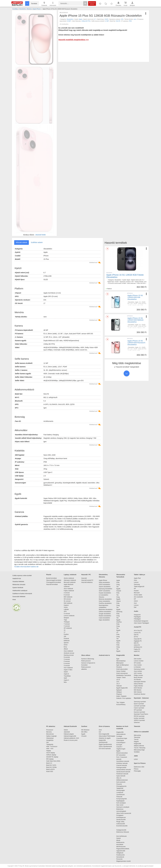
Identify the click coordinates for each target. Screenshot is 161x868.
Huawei (119, 591)
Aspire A (66, 680)
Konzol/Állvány (121, 705)
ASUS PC (137, 645)
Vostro (66, 607)
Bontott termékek (51, 578)
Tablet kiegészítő (139, 587)
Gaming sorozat (69, 655)
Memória (49, 732)
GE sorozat (68, 599)
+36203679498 (40, 235)
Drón (100, 730)
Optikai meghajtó (51, 736)
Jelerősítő (67, 732)
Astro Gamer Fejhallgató (141, 623)
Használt (84, 578)
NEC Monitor (138, 692)
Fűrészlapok (121, 740)
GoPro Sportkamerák (105, 747)
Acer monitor (138, 665)
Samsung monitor (139, 669)
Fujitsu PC (137, 649)
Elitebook (67, 641)
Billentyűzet (120, 663)
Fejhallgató (137, 617)
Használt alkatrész (87, 582)
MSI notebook (68, 597)
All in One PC (138, 631)
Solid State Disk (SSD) (53, 761)
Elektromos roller (139, 767)
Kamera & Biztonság (88, 659)
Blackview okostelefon (106, 610)
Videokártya (50, 738)
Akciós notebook (69, 578)
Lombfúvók (120, 793)
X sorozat (67, 659)
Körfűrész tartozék (122, 763)
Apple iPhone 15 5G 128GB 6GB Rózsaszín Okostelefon (136, 343)
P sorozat (67, 661)
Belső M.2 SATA (51, 765)
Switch (66, 672)
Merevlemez (50, 734)
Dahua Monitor (138, 684)
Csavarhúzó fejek (123, 738)
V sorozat (67, 626)
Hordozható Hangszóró (141, 621)
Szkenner (137, 722)
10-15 (118, 680)
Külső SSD (50, 771)
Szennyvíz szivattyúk (123, 807)
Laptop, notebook (70, 575)
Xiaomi (119, 601)
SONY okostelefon (105, 591)
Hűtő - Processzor (52, 747)
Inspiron (66, 605)
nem (135, 19)
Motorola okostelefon (105, 599)
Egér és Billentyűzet (122, 665)
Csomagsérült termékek (54, 582)
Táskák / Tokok (121, 678)
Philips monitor (138, 675)
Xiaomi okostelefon (105, 587)
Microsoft (137, 593)
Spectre (66, 643)
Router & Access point (71, 740)
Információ (53, 4)
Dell (135, 607)
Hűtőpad (119, 692)
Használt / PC (86, 575)
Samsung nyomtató (140, 702)
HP (135, 589)
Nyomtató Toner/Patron (141, 714)
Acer (135, 603)
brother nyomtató (139, 718)
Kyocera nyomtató (139, 712)
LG (117, 632)
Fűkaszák (119, 797)
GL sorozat (67, 601)
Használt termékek (52, 584)
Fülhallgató (137, 619)
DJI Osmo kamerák (105, 749)
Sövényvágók (122, 790)
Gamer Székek (121, 671)
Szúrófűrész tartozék (123, 761)
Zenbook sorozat (69, 653)
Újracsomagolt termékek (54, 580)
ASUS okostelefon (104, 585)
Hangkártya (50, 740)
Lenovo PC (137, 633)
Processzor (50, 730)
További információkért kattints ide (26, 567)
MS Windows (85, 730)
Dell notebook (68, 603)
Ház (47, 742)
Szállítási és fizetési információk (22, 594)
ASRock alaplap (52, 755)
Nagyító (136, 742)
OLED (106, 19)
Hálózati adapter (69, 734)
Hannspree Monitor (140, 682)
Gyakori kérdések (18, 588)
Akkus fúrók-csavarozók (124, 813)
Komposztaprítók (122, 799)
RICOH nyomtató (139, 716)
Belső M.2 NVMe (52, 767)
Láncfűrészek (122, 795)
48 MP (69, 21)
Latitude (66, 609)
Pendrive (119, 667)
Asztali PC (138, 627)
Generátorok (120, 857)
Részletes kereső (92, 3)
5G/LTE (118, 21)
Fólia (118, 582)
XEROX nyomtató (139, 720)
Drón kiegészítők (104, 734)
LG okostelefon (104, 595)
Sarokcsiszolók (122, 820)
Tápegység (50, 744)
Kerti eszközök (121, 782)
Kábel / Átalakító (122, 696)
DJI (100, 732)
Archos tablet (138, 595)
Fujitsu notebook (69, 591)
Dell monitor (138, 659)
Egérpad (119, 690)
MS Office (84, 732)
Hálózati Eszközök (70, 726)
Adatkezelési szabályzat (20, 591)
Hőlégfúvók (120, 853)
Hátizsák (119, 686)
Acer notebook (68, 668)
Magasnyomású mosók (123, 861)
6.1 (143, 280)
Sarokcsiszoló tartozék (123, 772)
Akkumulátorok (122, 734)
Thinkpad (67, 622)
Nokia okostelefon (104, 582)
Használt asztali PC (87, 580)
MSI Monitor (138, 690)
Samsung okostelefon (105, 589)
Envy (65, 647)
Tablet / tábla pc (139, 575)
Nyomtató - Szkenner (141, 698)
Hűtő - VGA (50, 749)
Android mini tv (104, 655)
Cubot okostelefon (104, 618)
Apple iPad (137, 578)
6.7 (95, 19)
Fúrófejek (120, 736)
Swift (65, 678)
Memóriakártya (121, 661)
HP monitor (137, 663)
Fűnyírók (119, 784)
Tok (117, 587)
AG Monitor (137, 680)
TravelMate (68, 676)
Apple (80, 19)
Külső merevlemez (122, 673)
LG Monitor (137, 667)
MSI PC (136, 643)
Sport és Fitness (140, 763)
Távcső (136, 739)
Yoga (65, 620)
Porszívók (119, 859)
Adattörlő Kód (17, 579)
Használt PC (138, 639)
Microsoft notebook (70, 582)
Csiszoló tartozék (122, 765)
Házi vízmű (120, 805)
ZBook (66, 649)
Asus (135, 580)
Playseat (119, 694)
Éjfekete (140, 328)
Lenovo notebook (69, 616)
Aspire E (66, 674)
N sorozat (67, 657)
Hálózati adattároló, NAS (71, 738)
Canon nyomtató (139, 708)
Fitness (136, 769)
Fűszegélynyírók (122, 786)
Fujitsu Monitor (138, 686)
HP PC (136, 637)
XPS (65, 611)
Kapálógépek (120, 801)
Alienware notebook (70, 580)
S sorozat (67, 666)
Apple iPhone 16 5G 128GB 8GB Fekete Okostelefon (125, 276)
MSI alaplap (50, 759)
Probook (66, 639)
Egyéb (118, 589)
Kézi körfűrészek (123, 836)
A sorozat (67, 593)
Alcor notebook (68, 589)
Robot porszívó (86, 661)
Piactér (49, 575)
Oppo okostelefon (104, 620)
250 (65, 636)
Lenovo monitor (139, 661)
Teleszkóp (137, 737)
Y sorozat (67, 624)
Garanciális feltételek (19, 597)
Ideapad (66, 618)
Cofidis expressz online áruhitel (22, 576)
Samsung (119, 612)
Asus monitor (138, 671)
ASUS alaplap (51, 753)
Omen (66, 645)
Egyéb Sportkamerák (106, 744)
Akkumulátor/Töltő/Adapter (107, 736)
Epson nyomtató (139, 704)
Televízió (137, 726)
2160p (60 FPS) (86, 21)
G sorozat (67, 614)
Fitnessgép (137, 771)
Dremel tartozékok (123, 753)
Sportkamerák (103, 742)
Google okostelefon (105, 614)
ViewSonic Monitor (140, 694)
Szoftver (84, 726)
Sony (118, 643)
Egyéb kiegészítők (122, 688)
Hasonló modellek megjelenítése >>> (74, 40)
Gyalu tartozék (121, 776)
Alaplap (49, 751)
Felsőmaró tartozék (122, 774)
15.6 (118, 682)
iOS (122, 19)
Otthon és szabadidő (141, 732)
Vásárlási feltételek (18, 582)
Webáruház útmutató (19, 585)
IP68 (130, 21)
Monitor (137, 655)
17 (65, 632)
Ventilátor (137, 752)
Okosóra (101, 597)
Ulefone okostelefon (105, 612)
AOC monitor (138, 673)
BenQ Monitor (138, 678)
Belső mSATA (51, 769)
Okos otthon (86, 655)
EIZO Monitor (138, 688)
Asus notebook (68, 651)
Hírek (14, 600)
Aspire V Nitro (68, 670)
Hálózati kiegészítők (70, 736)
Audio (136, 611)
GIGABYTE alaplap (53, 757)
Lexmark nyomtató (140, 706)
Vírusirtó (84, 736)
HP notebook (68, 628)
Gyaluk (121, 838)
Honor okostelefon (104, 601)
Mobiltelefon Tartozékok (124, 675)
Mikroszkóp (137, 735)
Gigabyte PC (138, 641)
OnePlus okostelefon (105, 603)
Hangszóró (137, 615)
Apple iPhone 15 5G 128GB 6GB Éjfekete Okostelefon (135, 320)
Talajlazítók (120, 788)
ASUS (136, 601)
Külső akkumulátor (122, 669)
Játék (136, 756)
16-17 (118, 684)
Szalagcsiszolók (121, 830)
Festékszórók (120, 855)
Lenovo (136, 582)
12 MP (107, 21)
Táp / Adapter (121, 702)
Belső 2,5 (49, 763)
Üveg (118, 585)
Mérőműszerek (121, 847)
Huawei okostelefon (105, 593)
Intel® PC (137, 651)
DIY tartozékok (121, 755)
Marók (120, 840)
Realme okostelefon (105, 616)
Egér (118, 659)
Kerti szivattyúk (121, 803)
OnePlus (119, 622)
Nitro (65, 682)
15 (65, 630)
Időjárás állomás (139, 746)
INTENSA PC (138, 647)
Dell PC (136, 635)
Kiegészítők (121, 655)
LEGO (136, 759)
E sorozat (67, 595)
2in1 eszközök (138, 597)
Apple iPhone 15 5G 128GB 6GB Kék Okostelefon (135, 297)
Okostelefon (70, 19)
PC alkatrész (51, 726)
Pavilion (66, 634)
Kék (138, 305)
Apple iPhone (103, 580)
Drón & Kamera (104, 726)
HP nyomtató (138, 710)
